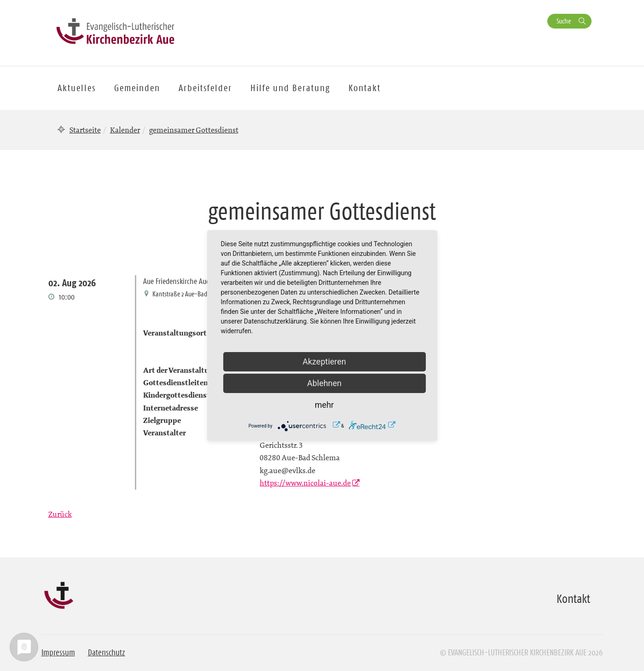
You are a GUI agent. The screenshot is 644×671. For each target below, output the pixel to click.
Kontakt (365, 88)
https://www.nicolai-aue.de (305, 483)
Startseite (85, 130)
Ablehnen (324, 383)
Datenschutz (107, 653)
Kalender (125, 130)
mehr (324, 405)
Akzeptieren (324, 362)
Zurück (60, 514)
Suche (564, 21)
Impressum (58, 653)
